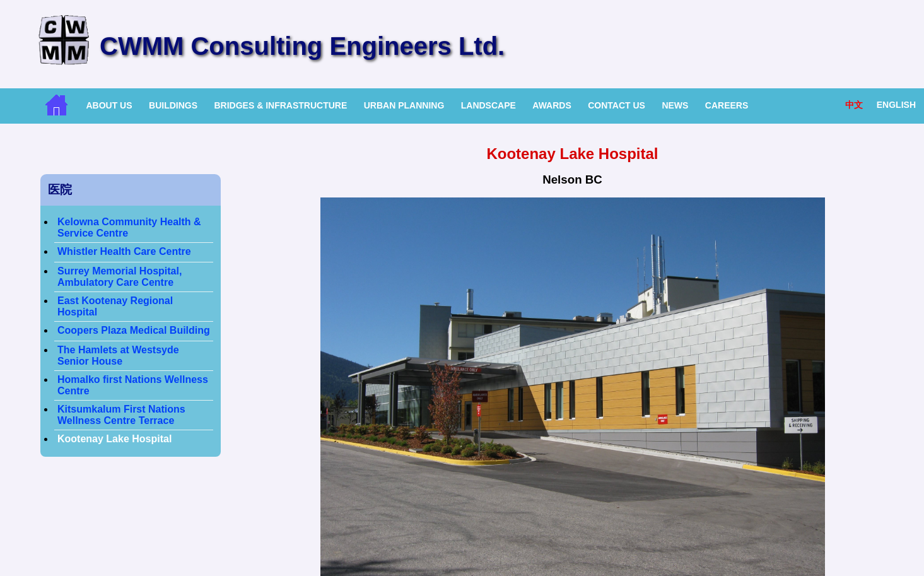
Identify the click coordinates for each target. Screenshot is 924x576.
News (675, 105)
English (896, 105)
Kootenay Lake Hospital (114, 439)
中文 (854, 105)
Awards (552, 105)
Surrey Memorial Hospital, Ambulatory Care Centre (120, 277)
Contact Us (617, 105)
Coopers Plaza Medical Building (134, 330)
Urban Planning (404, 105)
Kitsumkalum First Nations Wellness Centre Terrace (121, 415)
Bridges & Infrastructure (280, 105)
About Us (109, 105)
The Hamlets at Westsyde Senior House (118, 356)
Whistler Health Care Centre (124, 251)
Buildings (173, 105)
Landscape (488, 105)
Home (56, 105)
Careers (727, 105)
